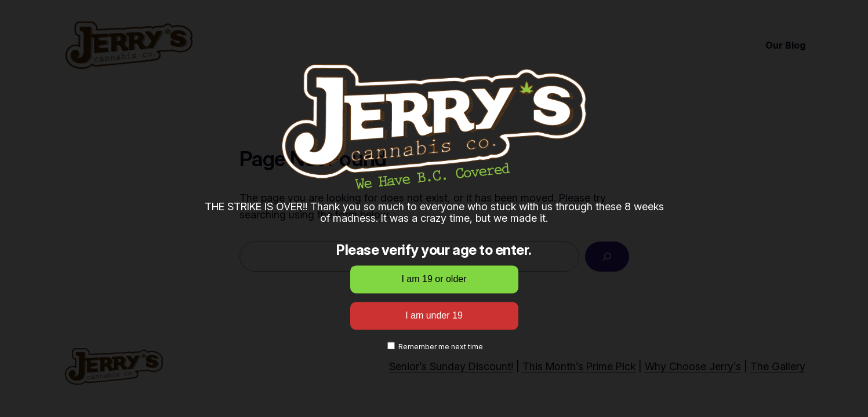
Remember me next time (435, 347)
